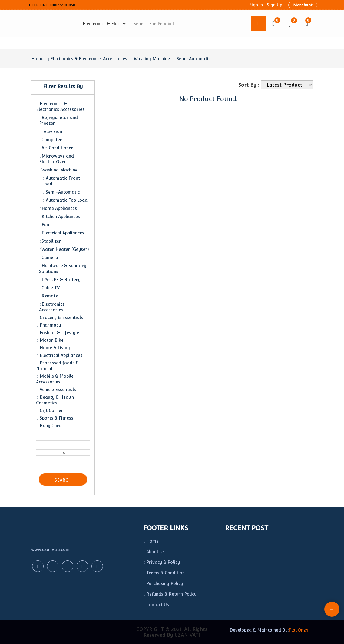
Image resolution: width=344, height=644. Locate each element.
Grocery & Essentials (60, 317)
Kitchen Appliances (60, 217)
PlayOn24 (298, 630)
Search (63, 480)
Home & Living (53, 348)
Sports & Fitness (55, 418)
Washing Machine (152, 59)
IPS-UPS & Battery (60, 280)
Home (37, 59)
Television (51, 131)
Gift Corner (50, 410)
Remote (48, 296)
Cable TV (49, 288)
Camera (49, 257)
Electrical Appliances (62, 233)
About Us (154, 552)
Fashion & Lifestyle (58, 333)
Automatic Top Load (65, 200)
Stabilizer (50, 241)
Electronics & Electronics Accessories (89, 59)
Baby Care (49, 426)
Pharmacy (48, 325)
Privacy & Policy (162, 562)
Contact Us (156, 605)
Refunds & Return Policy (170, 594)
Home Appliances (58, 208)
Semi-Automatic (193, 59)
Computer (51, 140)
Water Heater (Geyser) (64, 249)
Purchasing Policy (163, 583)
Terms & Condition (164, 573)
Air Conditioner (56, 148)
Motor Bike (50, 340)
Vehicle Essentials (56, 390)
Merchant (303, 5)
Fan (44, 225)
